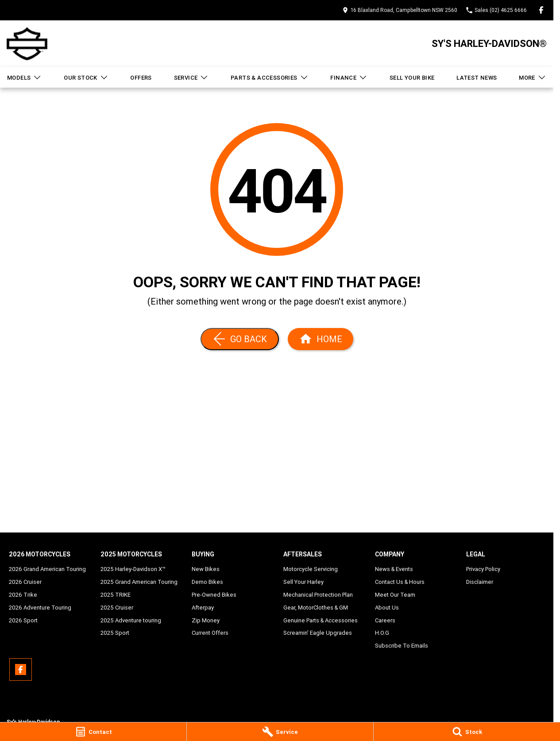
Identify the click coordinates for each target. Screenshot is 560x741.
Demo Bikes (207, 582)
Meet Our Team (395, 595)
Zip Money (206, 620)
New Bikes (206, 569)
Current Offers (210, 633)
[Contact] (93, 732)
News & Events (394, 569)
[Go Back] (240, 339)
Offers (141, 78)
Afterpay (203, 608)
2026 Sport (23, 620)
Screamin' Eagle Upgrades (318, 633)
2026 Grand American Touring (47, 569)
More (533, 77)
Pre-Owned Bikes (214, 595)
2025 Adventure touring (131, 620)
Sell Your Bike (412, 78)
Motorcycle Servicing (311, 569)
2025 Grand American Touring (139, 582)
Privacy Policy (483, 569)
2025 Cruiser (117, 608)
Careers (385, 620)
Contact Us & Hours (400, 582)
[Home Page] (321, 339)
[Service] (280, 732)
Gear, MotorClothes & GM (316, 608)
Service (191, 77)
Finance (349, 77)
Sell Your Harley (303, 582)
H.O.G (382, 633)
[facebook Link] (541, 10)
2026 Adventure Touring (40, 608)
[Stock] (467, 732)
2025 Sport (115, 633)
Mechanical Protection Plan (318, 595)
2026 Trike (23, 595)
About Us (387, 608)
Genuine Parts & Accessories (321, 620)
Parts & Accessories (270, 77)
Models (24, 77)
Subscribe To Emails (402, 646)
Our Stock (86, 77)
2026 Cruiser (25, 582)
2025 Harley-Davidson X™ (133, 569)
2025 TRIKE (116, 595)
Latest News (477, 78)
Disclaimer (480, 582)
